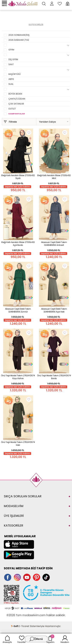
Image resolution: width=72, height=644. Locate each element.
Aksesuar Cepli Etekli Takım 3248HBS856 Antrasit (54, 244)
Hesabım (65, 639)
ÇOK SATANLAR (16, 104)
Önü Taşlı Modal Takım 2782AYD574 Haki (18, 444)
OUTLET (12, 109)
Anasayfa (7, 639)
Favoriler (22, 639)
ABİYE (11, 79)
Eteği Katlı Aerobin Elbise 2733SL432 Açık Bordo (18, 244)
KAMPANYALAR (17, 114)
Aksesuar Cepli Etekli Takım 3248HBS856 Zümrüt (18, 310)
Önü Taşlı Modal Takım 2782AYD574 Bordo (54, 377)
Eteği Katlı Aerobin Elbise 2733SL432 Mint (54, 177)
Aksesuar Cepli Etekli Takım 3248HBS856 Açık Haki (54, 310)
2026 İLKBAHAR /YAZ (19, 40)
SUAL (11, 84)
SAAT (11, 64)
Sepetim (50, 639)
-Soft (15, 626)
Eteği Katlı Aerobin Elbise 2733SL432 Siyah (18, 177)
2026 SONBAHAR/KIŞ (19, 35)
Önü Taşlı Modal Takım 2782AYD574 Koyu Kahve (18, 377)
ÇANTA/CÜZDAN (17, 99)
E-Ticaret (24, 626)
